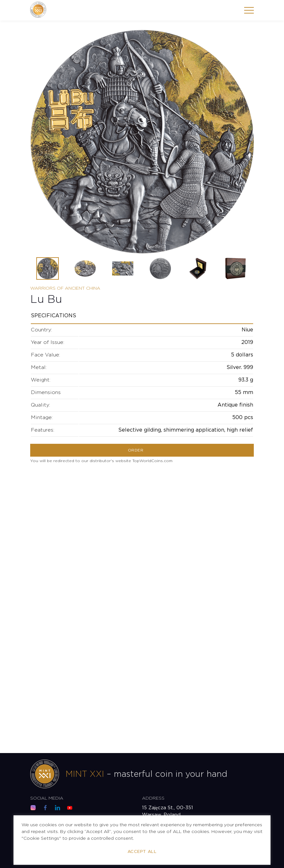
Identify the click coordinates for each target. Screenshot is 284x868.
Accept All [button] (142, 852)
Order (136, 450)
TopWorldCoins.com (152, 461)
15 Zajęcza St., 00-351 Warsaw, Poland (168, 811)
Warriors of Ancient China (65, 288)
